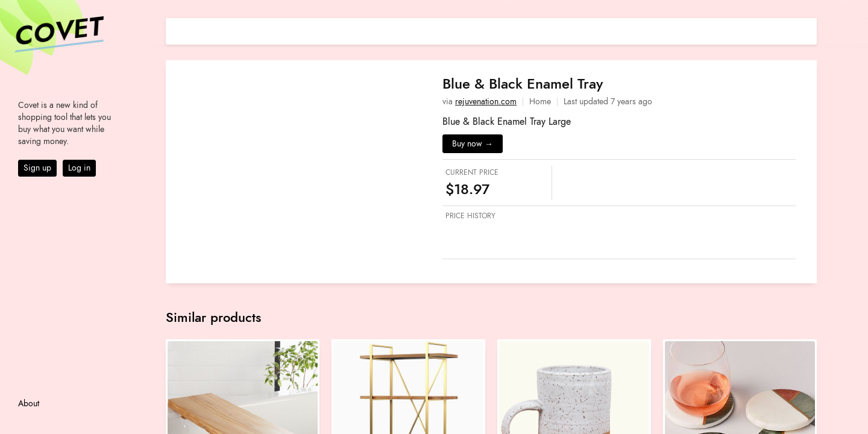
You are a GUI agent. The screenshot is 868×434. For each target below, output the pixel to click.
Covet (58, 33)
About (29, 404)
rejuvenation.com (486, 102)
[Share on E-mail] (808, 30)
